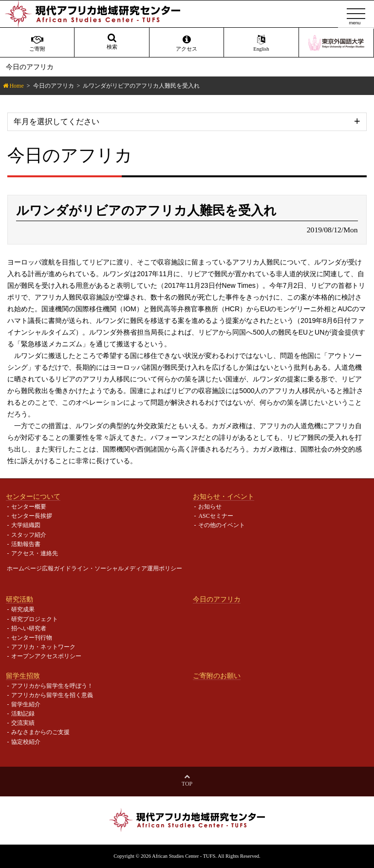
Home (16, 86)
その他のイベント (222, 525)
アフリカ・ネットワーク (43, 647)
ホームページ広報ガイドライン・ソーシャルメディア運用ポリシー (94, 568)
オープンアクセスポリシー (46, 656)
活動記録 (23, 714)
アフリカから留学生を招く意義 (52, 695)
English (261, 43)
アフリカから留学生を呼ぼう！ (52, 686)
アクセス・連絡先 (35, 553)
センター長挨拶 (32, 516)
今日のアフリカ (54, 86)
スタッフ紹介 (29, 535)
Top (187, 784)
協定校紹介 (26, 742)
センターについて (33, 496)
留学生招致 (23, 676)
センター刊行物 (32, 638)
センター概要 (29, 507)
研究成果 (23, 609)
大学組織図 (26, 525)
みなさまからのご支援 (40, 732)
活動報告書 (26, 544)
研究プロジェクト (35, 619)
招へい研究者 (29, 628)
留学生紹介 (26, 704)
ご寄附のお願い (217, 676)
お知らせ (210, 507)
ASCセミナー (215, 516)
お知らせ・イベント (224, 496)
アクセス (187, 43)
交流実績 (23, 723)
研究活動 (19, 599)
